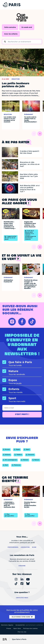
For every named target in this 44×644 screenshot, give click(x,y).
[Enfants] (22, 389)
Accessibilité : (29, 625)
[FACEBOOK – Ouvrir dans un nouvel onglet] (22, 322)
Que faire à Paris (19, 639)
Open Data (17, 628)
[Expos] (22, 380)
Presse (9, 628)
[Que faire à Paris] (22, 362)
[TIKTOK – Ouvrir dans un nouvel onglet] (32, 322)
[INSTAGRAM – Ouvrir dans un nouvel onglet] (12, 322)
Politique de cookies (30, 628)
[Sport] (22, 398)
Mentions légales (7, 625)
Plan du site (22, 632)
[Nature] (22, 371)
